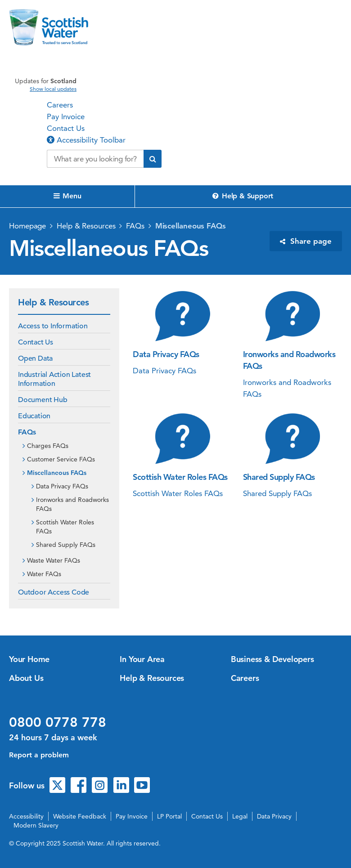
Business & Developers (272, 659)
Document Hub (43, 400)
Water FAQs (44, 574)
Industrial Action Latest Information (54, 379)
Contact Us (66, 128)
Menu (67, 196)
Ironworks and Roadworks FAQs (72, 504)
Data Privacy (274, 816)
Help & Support (243, 196)
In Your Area (142, 659)
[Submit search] (153, 159)
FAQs (135, 226)
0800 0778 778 (58, 722)
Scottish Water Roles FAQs (65, 527)
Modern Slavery (36, 825)
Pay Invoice (66, 116)
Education (34, 416)
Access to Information (53, 326)
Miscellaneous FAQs (191, 226)
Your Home (29, 659)
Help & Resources (86, 226)
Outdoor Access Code (54, 592)
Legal (240, 816)
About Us (26, 678)
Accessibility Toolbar (86, 140)
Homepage (27, 226)
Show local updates (53, 89)
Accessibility (26, 816)
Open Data (35, 358)
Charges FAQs (48, 446)
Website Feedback (80, 816)
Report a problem (39, 755)
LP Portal (169, 816)
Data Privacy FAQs (62, 486)
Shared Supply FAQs (66, 545)
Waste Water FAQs (54, 560)
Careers (60, 105)
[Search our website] (95, 159)
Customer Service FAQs (61, 459)
